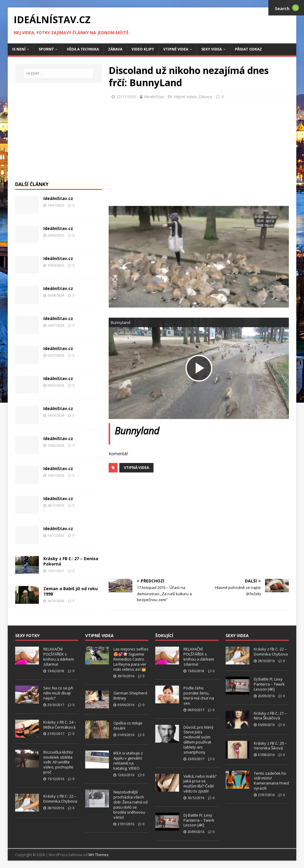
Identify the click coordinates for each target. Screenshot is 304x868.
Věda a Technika (83, 49)
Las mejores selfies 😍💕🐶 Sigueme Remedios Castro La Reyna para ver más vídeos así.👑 (131, 659)
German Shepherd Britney (130, 695)
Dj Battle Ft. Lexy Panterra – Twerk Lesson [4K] (199, 820)
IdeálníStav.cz (58, 198)
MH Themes (98, 855)
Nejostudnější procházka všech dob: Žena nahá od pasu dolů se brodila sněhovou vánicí (130, 804)
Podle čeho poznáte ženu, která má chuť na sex (199, 695)
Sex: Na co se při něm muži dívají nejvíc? (58, 693)
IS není (19, 49)
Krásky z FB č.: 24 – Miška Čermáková (60, 725)
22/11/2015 (126, 97)
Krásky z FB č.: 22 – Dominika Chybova (60, 799)
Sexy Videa (212, 49)
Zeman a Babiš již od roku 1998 (71, 591)
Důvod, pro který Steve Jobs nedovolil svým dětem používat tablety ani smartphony (198, 740)
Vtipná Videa (136, 468)
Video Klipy (143, 49)
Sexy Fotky (27, 635)
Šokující (164, 635)
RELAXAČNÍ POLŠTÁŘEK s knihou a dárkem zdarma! (59, 657)
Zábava (115, 49)
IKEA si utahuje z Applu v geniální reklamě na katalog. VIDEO (128, 761)
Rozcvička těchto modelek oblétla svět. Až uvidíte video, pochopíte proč (58, 762)
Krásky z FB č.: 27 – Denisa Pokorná (71, 561)
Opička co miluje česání (128, 726)
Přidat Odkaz (248, 49)
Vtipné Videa (176, 49)
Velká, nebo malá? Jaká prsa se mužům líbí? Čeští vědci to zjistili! (200, 784)
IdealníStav (154, 97)
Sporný (46, 49)
